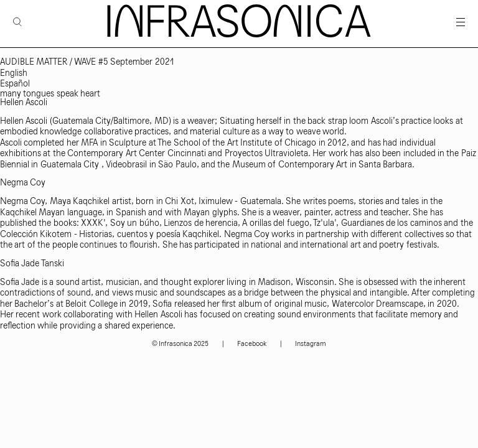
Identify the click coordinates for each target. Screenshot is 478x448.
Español (15, 84)
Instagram (311, 344)
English (14, 73)
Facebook (252, 344)
